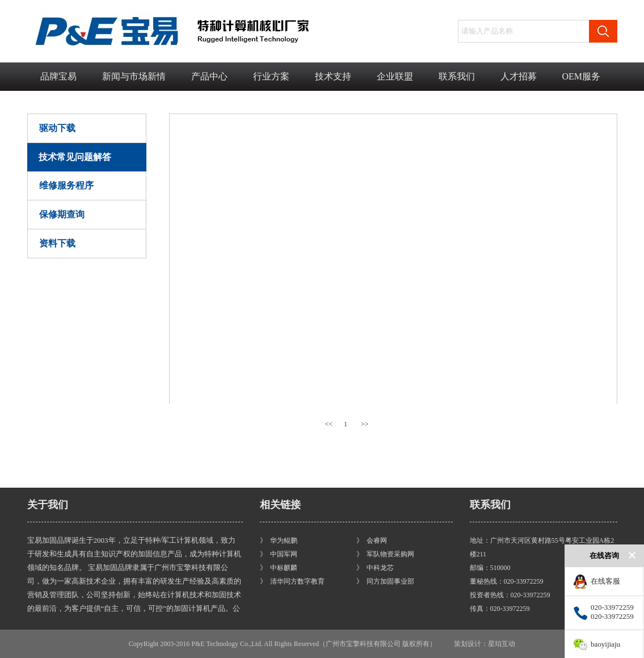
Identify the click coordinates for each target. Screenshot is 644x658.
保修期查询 (62, 214)
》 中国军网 (279, 554)
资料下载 (57, 243)
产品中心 (209, 76)
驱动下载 (57, 128)
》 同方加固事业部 (385, 581)
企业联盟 (395, 76)
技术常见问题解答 (75, 157)
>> (365, 424)
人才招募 (519, 76)
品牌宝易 (58, 76)
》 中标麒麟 (279, 568)
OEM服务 (582, 76)
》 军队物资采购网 (385, 554)
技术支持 (333, 76)
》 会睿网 (372, 540)
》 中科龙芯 (375, 568)
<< (329, 424)
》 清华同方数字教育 (292, 581)
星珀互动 (502, 644)
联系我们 (457, 76)
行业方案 (271, 76)
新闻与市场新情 (134, 76)
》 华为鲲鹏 (279, 540)
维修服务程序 (66, 185)
